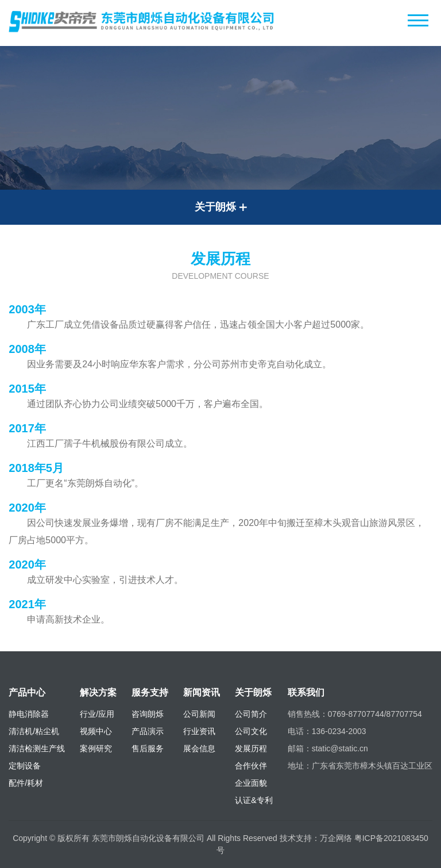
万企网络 (336, 838)
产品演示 (148, 731)
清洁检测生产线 (37, 748)
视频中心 (96, 731)
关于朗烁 (253, 692)
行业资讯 (199, 731)
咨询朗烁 (148, 714)
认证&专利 (254, 800)
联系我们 (306, 692)
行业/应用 (97, 714)
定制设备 (25, 766)
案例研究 (96, 748)
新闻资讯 (202, 692)
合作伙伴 (251, 766)
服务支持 (150, 692)
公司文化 (251, 731)
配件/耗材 (26, 783)
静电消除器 (29, 714)
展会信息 (199, 748)
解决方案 (98, 692)
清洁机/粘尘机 (34, 731)
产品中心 (27, 692)
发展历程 (251, 748)
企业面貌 (251, 783)
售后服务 (148, 748)
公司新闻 (199, 714)
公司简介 (251, 714)
